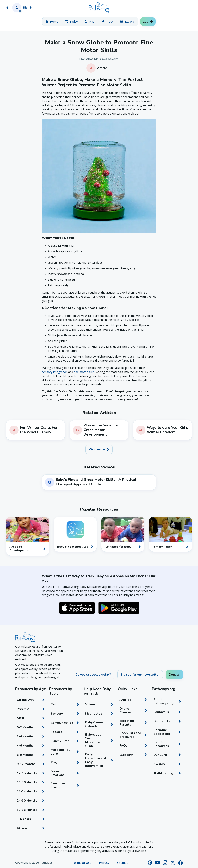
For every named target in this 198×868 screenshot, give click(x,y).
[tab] (52, 22)
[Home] (99, 8)
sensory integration (55, 372)
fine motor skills (84, 372)
